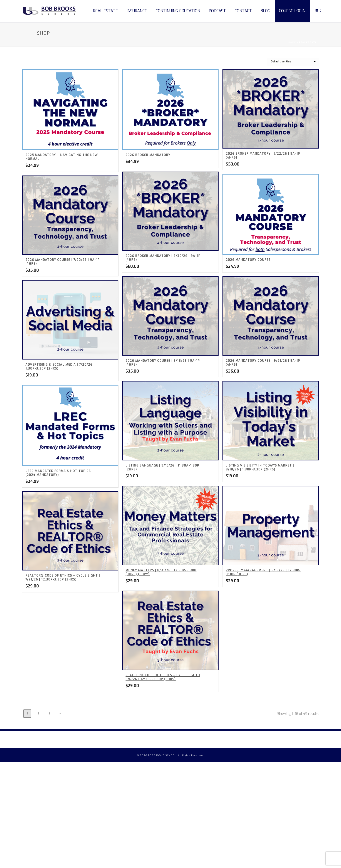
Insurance (137, 11)
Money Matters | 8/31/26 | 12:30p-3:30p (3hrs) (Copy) (161, 572)
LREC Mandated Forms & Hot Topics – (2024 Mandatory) (60, 473)
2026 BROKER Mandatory (148, 155)
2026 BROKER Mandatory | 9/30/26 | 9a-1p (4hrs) (163, 258)
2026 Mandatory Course (248, 260)
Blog (265, 11)
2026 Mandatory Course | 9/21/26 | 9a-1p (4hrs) (263, 363)
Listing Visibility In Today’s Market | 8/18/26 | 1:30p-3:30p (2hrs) (260, 467)
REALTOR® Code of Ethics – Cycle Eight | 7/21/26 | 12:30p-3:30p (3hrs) (63, 578)
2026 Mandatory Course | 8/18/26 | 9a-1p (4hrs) (163, 363)
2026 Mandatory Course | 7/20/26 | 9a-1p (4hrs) (63, 262)
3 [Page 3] (49, 714)
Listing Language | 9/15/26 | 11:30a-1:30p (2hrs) (162, 467)
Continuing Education (178, 11)
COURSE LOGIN (292, 11)
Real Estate (105, 11)
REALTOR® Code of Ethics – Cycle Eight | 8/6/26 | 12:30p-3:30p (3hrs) (163, 677)
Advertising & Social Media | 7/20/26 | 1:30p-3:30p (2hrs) (60, 367)
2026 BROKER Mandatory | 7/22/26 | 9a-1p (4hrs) (263, 156)
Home (292, 43)
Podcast (217, 11)
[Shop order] (293, 62)
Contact (243, 11)
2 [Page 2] (38, 714)
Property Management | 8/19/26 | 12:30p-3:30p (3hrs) (263, 572)
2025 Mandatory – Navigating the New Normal (62, 157)
